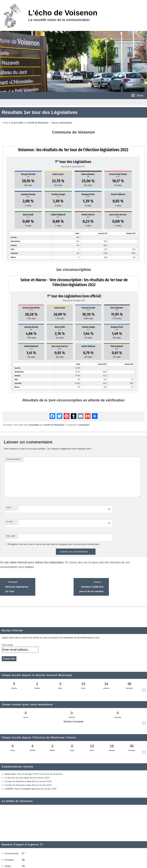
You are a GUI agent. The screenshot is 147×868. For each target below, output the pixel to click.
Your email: (8, 645)
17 (23, 853)
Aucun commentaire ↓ (63, 123)
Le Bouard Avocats (14, 778)
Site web (11, 536)
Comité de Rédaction (38, 123)
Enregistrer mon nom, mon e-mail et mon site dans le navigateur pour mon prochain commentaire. (54, 544)
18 (23, 860)
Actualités (34, 425)
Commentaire (14, 459)
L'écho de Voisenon (63, 13)
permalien (84, 425)
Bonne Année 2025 (40, 778)
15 (23, 866)
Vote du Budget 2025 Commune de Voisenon (40, 774)
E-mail (9, 522)
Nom (9, 507)
